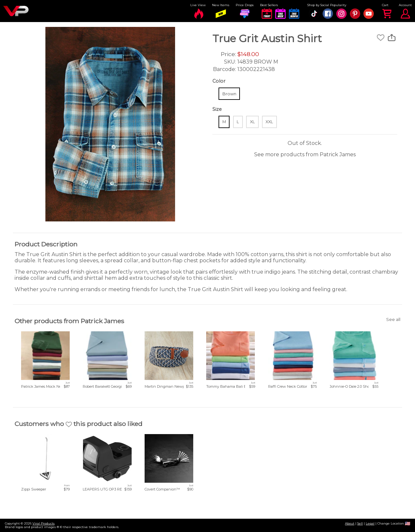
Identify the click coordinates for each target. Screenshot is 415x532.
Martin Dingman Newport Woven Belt (178, 386)
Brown (229, 94)
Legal (370, 523)
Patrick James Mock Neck (43, 386)
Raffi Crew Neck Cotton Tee (292, 386)
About (350, 523)
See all (393, 319)
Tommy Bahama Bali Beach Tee (234, 386)
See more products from (305, 154)
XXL (269, 122)
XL (252, 122)
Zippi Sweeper (34, 489)
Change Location (394, 523)
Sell (360, 523)
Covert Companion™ (162, 489)
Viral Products (43, 523)
